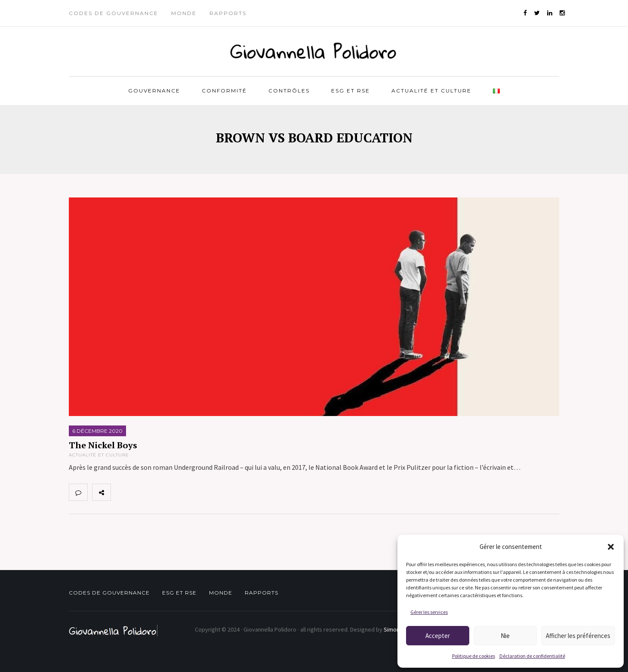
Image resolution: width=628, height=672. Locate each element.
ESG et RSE (351, 91)
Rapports (228, 13)
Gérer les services (429, 612)
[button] (611, 547)
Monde (184, 13)
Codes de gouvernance (114, 13)
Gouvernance (154, 91)
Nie (505, 636)
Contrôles (289, 91)
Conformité (224, 91)
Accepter (438, 636)
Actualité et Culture (431, 91)
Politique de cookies (474, 656)
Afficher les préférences (578, 636)
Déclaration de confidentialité (532, 656)
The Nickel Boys (103, 445)
